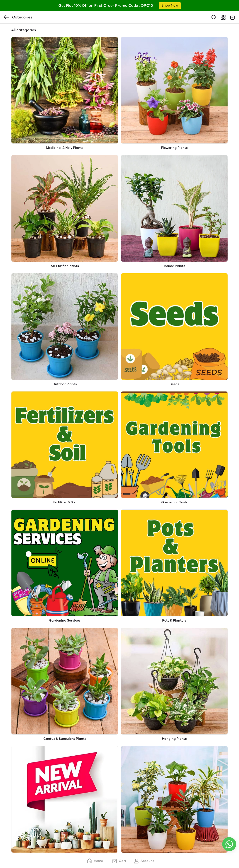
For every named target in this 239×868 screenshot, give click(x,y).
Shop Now (170, 5)
